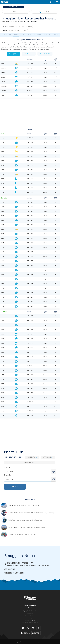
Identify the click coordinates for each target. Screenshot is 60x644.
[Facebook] (38, 628)
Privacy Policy (30, 614)
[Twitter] (28, 628)
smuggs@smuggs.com (14, 573)
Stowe (11, 30)
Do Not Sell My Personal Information (30, 622)
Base (13, 54)
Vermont (12, 27)
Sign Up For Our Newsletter (30, 611)
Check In (7, 467)
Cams (23, 35)
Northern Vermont (25, 27)
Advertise (30, 608)
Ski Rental (32, 457)
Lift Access (48, 457)
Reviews (56, 35)
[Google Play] (26, 633)
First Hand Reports (35, 35)
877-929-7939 (45, 12)
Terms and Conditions (30, 616)
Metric (29, 620)
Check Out (8, 475)
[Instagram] (33, 628)
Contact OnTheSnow (30, 605)
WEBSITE (16, 12)
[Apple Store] (36, 633)
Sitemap (30, 618)
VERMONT (6, 22)
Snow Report (6, 35)
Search (15, 487)
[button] (51, 2)
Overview (47, 35)
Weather (16, 35)
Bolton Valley (22, 30)
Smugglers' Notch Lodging (14, 457)
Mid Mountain (29, 54)
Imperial (33, 620)
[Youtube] (23, 628)
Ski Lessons (29, 462)
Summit (45, 54)
